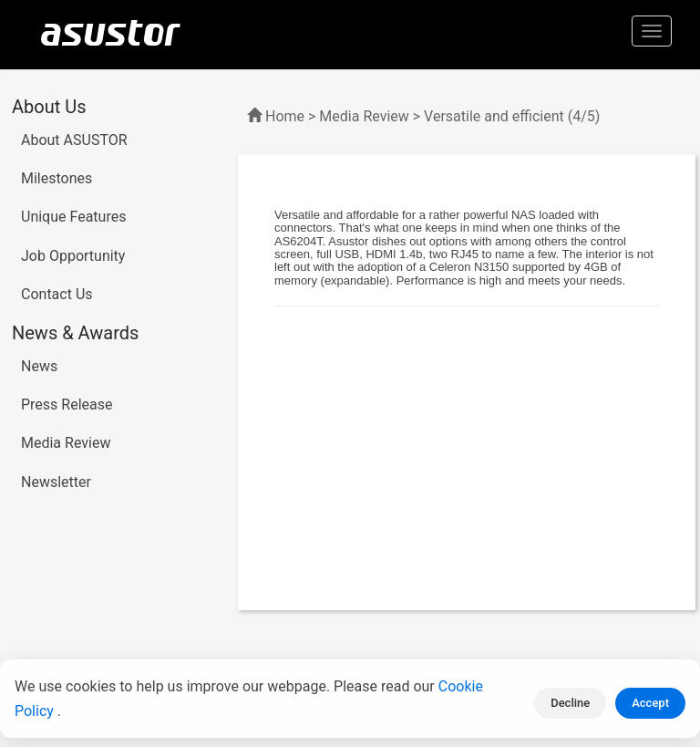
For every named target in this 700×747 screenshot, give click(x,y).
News (39, 366)
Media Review (66, 443)
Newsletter (56, 482)
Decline (570, 703)
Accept (650, 703)
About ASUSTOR (74, 140)
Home (285, 116)
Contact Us (57, 294)
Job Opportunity (73, 256)
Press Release (67, 405)
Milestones (57, 178)
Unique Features (73, 217)
